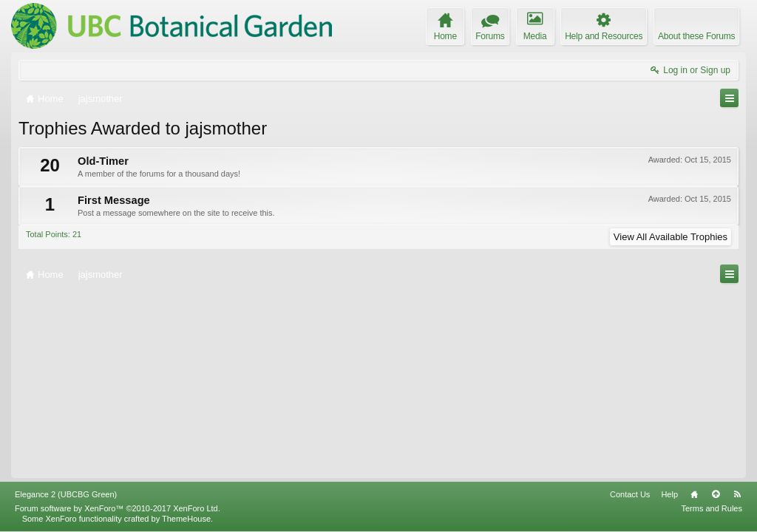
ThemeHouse (186, 519)
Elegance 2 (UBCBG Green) (66, 494)
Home (694, 494)
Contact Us (630, 494)
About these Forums (696, 36)
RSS (737, 494)
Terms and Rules (712, 508)
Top (716, 494)
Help (669, 494)
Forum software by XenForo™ (118, 508)
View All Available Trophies (671, 237)
